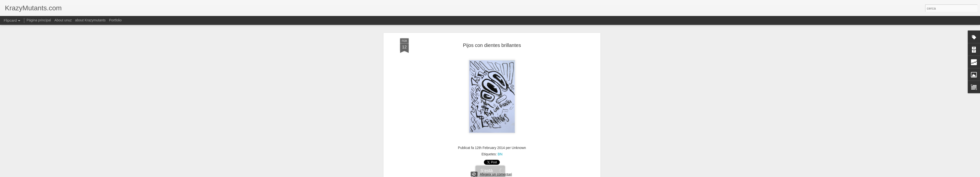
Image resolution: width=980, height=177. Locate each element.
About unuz (63, 20)
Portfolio (115, 20)
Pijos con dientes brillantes (492, 45)
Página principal (39, 20)
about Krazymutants (91, 20)
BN (500, 154)
